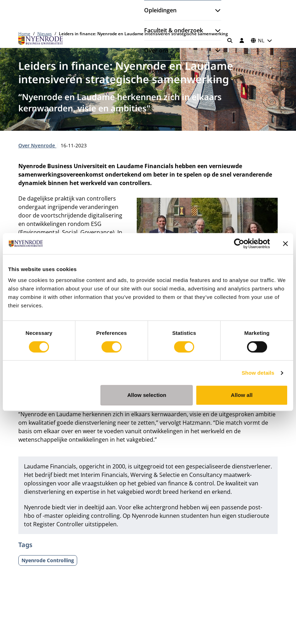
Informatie (158, 70)
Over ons (156, 50)
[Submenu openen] (215, 10)
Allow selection (147, 395)
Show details (258, 373)
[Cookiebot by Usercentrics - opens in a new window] (239, 244)
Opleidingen (160, 10)
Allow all (242, 395)
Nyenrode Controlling (48, 560)
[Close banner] (285, 244)
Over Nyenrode (37, 145)
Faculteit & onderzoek (174, 30)
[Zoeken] (230, 41)
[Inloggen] (242, 41)
